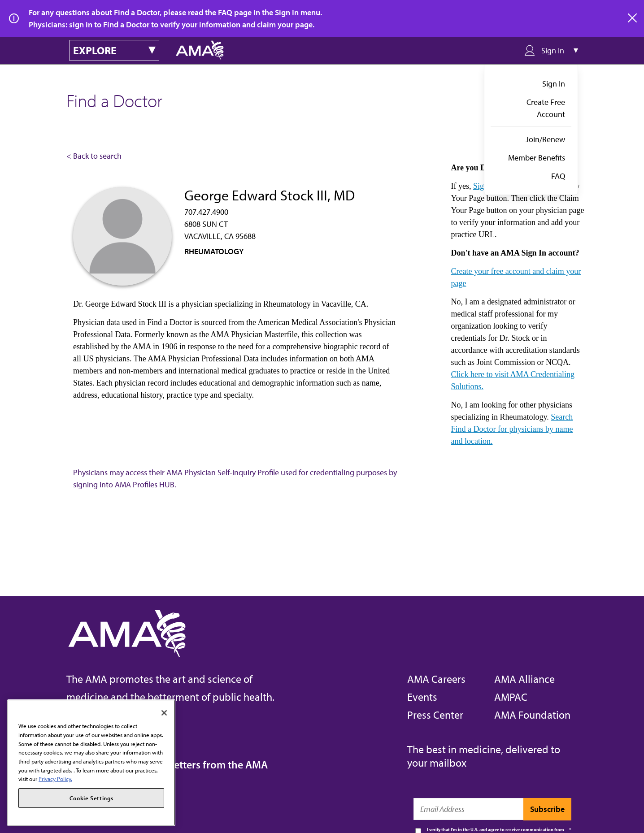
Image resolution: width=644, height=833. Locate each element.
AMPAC (511, 697)
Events (422, 697)
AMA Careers (436, 679)
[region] (91, 763)
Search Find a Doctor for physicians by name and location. (512, 429)
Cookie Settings (91, 798)
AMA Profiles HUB (145, 484)
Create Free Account (546, 108)
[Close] (164, 713)
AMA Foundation (532, 715)
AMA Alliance (524, 679)
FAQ (558, 176)
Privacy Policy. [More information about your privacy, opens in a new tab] (55, 779)
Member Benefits (537, 158)
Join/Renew (545, 139)
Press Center (435, 715)
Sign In (554, 84)
